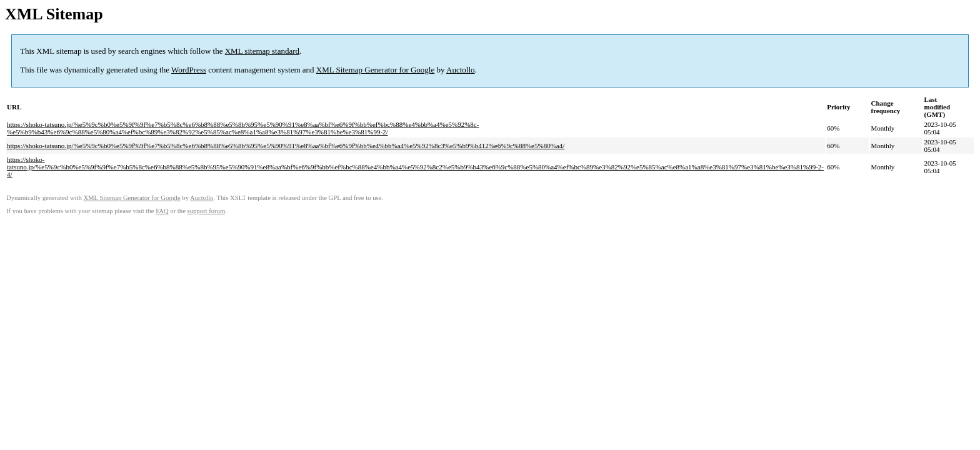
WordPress (189, 70)
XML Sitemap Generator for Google (375, 70)
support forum (207, 211)
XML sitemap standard (262, 51)
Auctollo (461, 70)
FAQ (162, 211)
